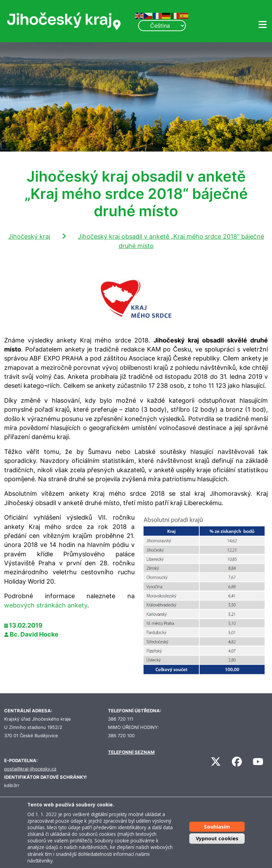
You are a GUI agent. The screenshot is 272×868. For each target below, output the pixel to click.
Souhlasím (217, 827)
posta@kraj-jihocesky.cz (30, 769)
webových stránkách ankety (46, 605)
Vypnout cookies (217, 838)
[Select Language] (162, 26)
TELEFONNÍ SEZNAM (131, 752)
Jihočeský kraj (29, 236)
